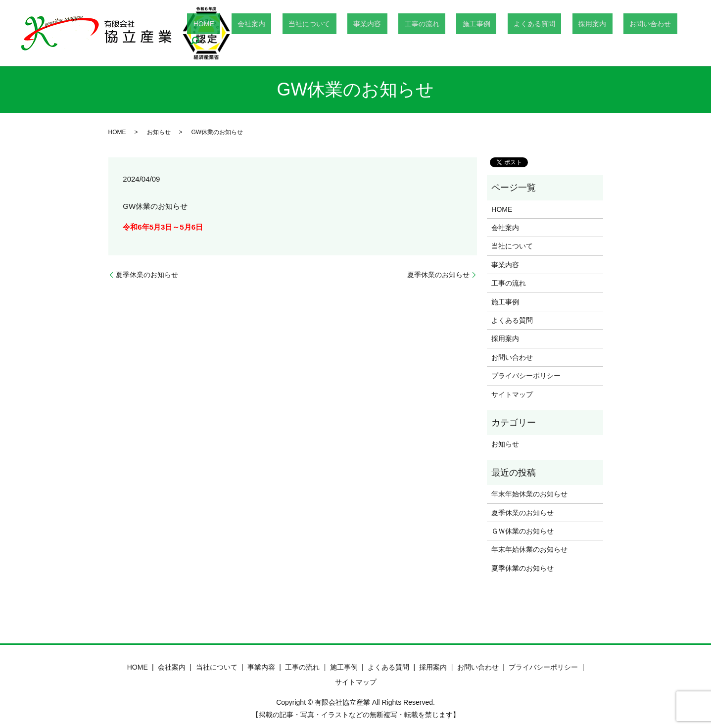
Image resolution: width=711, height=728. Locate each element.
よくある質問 (546, 33)
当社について (370, 33)
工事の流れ (458, 33)
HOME (289, 33)
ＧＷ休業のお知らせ (522, 531)
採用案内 (592, 33)
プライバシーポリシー (526, 376)
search (677, 33)
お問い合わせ (637, 33)
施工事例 (500, 33)
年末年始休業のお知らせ (529, 494)
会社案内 (325, 33)
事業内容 (416, 33)
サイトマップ (512, 394)
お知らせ (159, 132)
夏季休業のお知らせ (147, 275)
